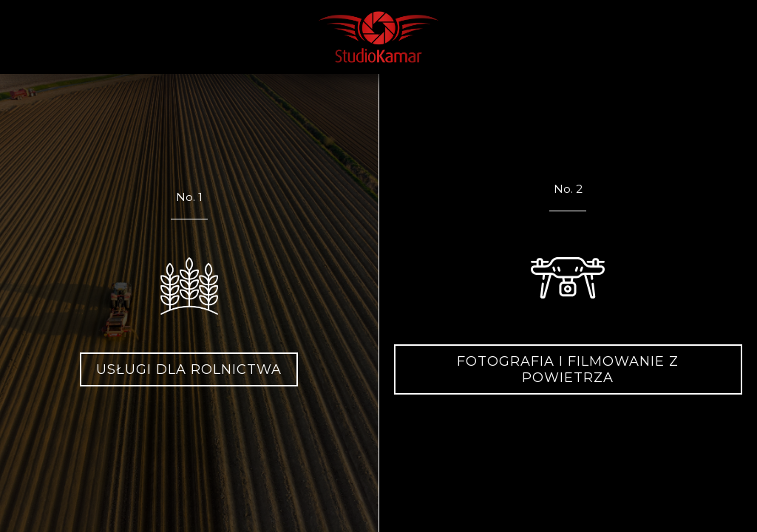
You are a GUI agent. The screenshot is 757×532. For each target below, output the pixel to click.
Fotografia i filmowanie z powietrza (568, 369)
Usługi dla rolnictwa (189, 369)
